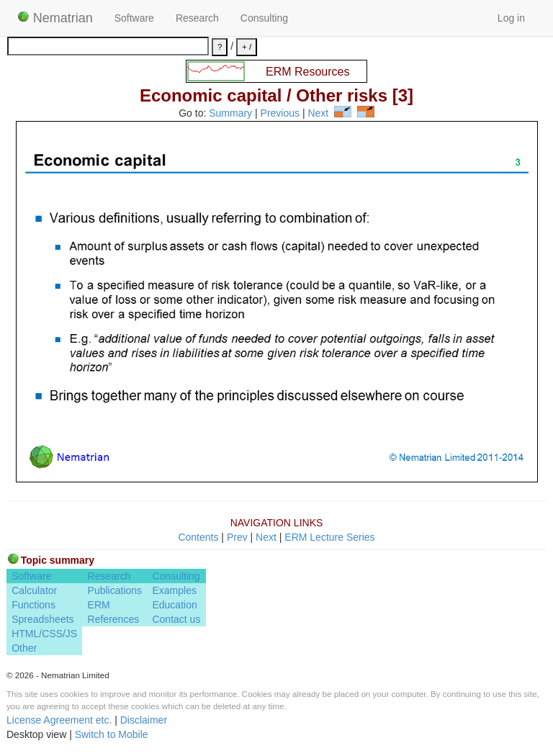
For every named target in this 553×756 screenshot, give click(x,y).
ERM (99, 605)
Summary (230, 114)
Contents (198, 537)
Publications (115, 590)
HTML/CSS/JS (44, 634)
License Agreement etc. (59, 720)
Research (197, 18)
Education (174, 605)
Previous (280, 114)
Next (318, 114)
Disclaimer (144, 720)
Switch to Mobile (112, 734)
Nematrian (55, 18)
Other (24, 648)
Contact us (176, 619)
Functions (33, 605)
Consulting (264, 18)
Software (134, 18)
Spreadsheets (42, 619)
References (114, 619)
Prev (237, 537)
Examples (174, 590)
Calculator (34, 590)
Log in (511, 18)
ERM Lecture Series (329, 537)
